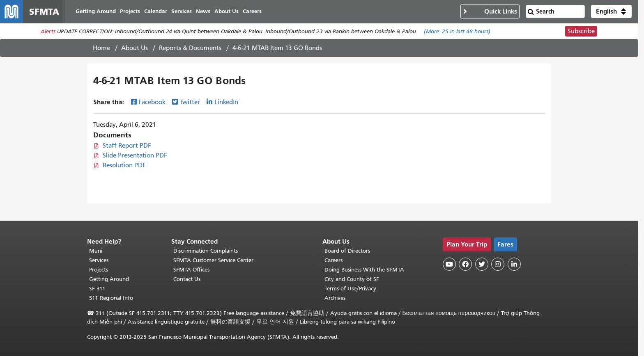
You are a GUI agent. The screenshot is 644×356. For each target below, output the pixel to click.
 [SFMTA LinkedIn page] (514, 264)
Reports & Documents (190, 48)
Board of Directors (347, 251)
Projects (99, 270)
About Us (135, 48)
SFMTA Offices (191, 270)
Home (101, 48)
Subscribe (581, 31)
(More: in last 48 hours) (457, 31)
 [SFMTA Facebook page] (465, 264)
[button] (611, 11)
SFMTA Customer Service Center (213, 260)
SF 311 (97, 289)
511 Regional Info (111, 298)
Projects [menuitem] (130, 11)
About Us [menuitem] (227, 11)
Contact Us (187, 279)
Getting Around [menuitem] (96, 11)
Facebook (152, 102)
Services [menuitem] (182, 11)
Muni (96, 251)
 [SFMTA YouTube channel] (449, 264)
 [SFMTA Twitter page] (482, 264)
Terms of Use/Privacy (350, 289)
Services (99, 260)
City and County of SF (352, 279)
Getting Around (109, 279)
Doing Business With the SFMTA (364, 270)
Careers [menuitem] (252, 11)
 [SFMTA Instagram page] (498, 264)
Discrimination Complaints (206, 251)
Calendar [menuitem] (156, 11)
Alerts (48, 31)
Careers (333, 260)
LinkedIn (226, 102)
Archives (335, 298)
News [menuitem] (203, 11)
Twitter (190, 102)
